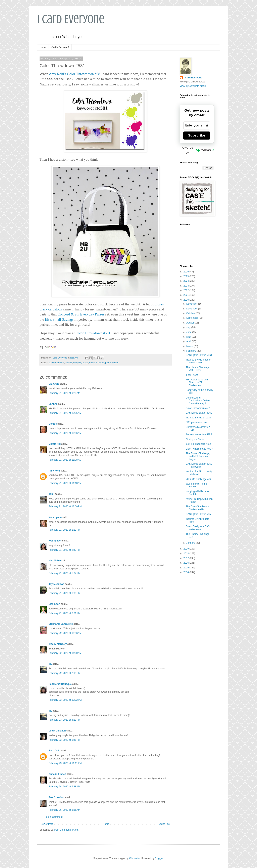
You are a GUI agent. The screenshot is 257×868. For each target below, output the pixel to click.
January (191, 543)
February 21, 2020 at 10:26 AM (65, 413)
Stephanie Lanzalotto (61, 624)
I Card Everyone (71, 19)
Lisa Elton (54, 604)
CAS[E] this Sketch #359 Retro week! (199, 465)
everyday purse (81, 363)
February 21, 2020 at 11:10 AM (65, 483)
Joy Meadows (56, 584)
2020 (187, 300)
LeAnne (53, 404)
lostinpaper (55, 541)
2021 (187, 295)
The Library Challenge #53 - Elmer (198, 369)
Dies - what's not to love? (199, 449)
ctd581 (69, 363)
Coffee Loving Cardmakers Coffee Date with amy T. (198, 401)
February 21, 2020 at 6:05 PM (64, 593)
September (193, 318)
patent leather (112, 363)
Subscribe (197, 135)
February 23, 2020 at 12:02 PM (65, 700)
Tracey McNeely (58, 644)
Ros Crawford (57, 797)
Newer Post (47, 824)
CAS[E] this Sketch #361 (199, 355)
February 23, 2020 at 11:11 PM (65, 763)
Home (43, 47)
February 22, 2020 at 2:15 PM (64, 673)
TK (50, 664)
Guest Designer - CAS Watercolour (198, 528)
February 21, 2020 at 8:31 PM (64, 613)
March (190, 346)
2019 (187, 549)
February (191, 351)
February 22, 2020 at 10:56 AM (65, 633)
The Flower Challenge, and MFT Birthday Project (198, 456)
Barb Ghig (54, 751)
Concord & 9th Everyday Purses (81, 314)
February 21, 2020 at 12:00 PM (65, 506)
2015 (187, 568)
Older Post (165, 824)
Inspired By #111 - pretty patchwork (199, 473)
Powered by (197, 150)
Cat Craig (54, 384)
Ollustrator (135, 858)
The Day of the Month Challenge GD (197, 508)
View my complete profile (193, 86)
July (189, 327)
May (189, 337)
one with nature (97, 363)
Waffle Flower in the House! (196, 485)
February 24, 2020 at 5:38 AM (64, 787)
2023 (187, 286)
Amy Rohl (54, 471)
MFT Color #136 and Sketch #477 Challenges (197, 383)
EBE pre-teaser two (196, 422)
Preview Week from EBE (199, 435)
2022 (187, 290)
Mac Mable (55, 561)
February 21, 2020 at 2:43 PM (64, 550)
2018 (187, 554)
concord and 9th (57, 363)
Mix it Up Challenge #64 (198, 479)
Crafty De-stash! (60, 47)
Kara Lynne (55, 517)
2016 (187, 563)
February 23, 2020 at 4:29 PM (64, 720)
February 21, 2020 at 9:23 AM (64, 393)
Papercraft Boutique (60, 684)
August (190, 323)
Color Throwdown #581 (85, 74)
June (189, 332)
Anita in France (57, 774)
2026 (187, 272)
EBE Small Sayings (59, 319)
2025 (187, 276)
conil (51, 494)
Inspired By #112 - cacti (198, 418)
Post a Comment (54, 817)
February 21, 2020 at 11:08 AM (65, 460)
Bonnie (53, 424)
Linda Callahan (57, 731)
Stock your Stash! (195, 439)
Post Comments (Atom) (67, 830)
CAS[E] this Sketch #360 (199, 413)
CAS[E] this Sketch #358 (199, 514)
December (192, 304)
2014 (187, 572)
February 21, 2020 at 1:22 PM (64, 530)
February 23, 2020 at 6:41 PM (64, 740)
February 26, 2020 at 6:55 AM (64, 810)
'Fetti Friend (192, 375)
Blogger (159, 858)
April (189, 341)
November (192, 309)
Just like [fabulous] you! (198, 444)
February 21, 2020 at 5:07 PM (64, 573)
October (191, 313)
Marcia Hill (55, 444)
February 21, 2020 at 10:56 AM (65, 433)
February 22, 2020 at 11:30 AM (65, 653)
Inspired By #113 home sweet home (198, 361)
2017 (187, 558)
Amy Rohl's (58, 74)
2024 (187, 281)
